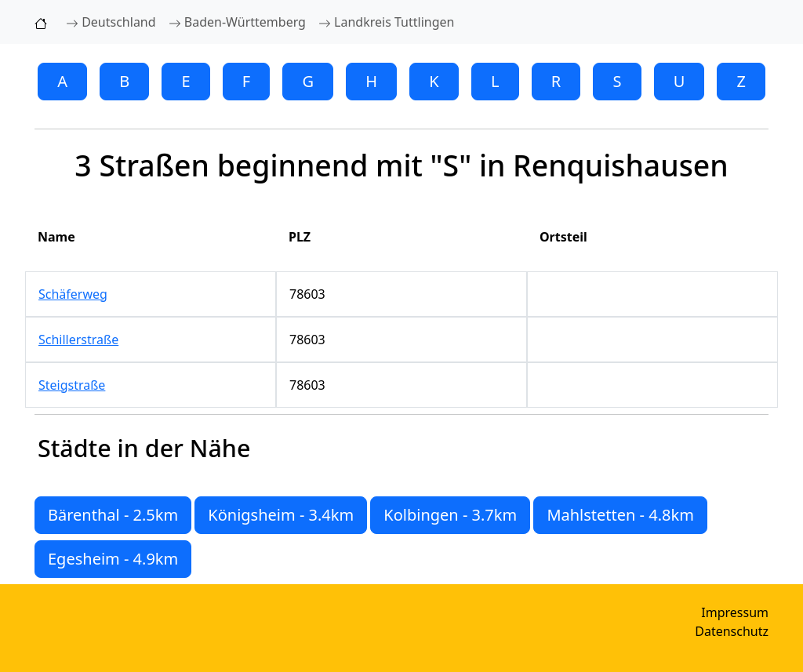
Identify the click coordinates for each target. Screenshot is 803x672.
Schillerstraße (78, 340)
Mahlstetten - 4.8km (620, 515)
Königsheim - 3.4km (281, 515)
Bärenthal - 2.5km (113, 515)
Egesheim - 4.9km (113, 559)
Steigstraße (72, 385)
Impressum (735, 612)
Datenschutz (732, 631)
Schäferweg (73, 294)
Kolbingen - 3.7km (450, 515)
